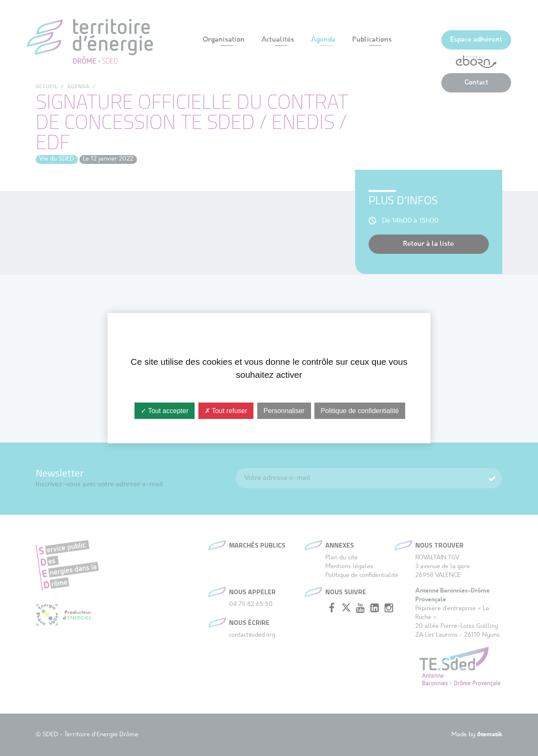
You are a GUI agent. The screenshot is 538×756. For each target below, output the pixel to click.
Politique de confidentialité (360, 410)
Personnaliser (284, 410)
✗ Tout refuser (226, 410)
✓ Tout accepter (165, 410)
